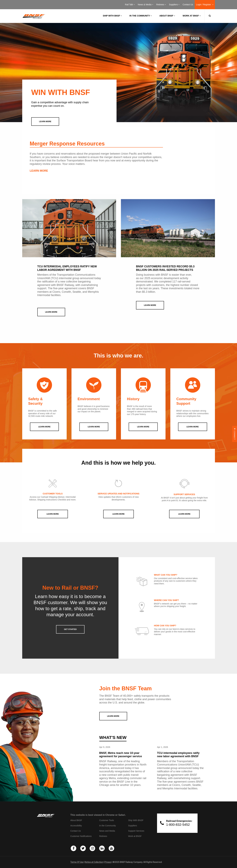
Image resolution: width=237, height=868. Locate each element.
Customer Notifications (81, 836)
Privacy (108, 862)
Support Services (136, 831)
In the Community (141, 16)
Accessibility (76, 826)
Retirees (161, 5)
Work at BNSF (192, 16)
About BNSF (167, 16)
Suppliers (174, 5)
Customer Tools (106, 820)
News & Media (146, 5)
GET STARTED (70, 629)
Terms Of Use (77, 862)
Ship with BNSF (112, 16)
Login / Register (205, 5)
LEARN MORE (39, 171)
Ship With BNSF (136, 820)
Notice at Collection (94, 862)
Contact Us (188, 5)
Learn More (53, 514)
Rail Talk (130, 5)
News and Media (107, 831)
